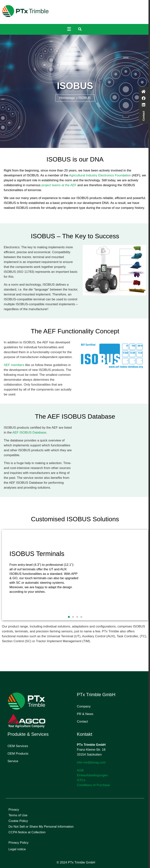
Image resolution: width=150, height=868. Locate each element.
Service (13, 761)
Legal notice (17, 849)
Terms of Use (18, 815)
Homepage (67, 98)
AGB (80, 770)
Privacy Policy (18, 843)
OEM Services (18, 746)
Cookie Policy (18, 821)
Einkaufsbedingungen (92, 775)
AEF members (14, 365)
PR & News (85, 714)
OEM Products (18, 754)
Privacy (14, 810)
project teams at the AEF (59, 185)
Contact (83, 722)
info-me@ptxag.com (91, 762)
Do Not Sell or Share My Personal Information (41, 827)
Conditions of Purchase (94, 785)
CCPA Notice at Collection (27, 832)
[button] (69, 617)
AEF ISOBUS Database (29, 432)
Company (84, 706)
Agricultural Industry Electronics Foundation (100, 175)
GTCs (81, 780)
